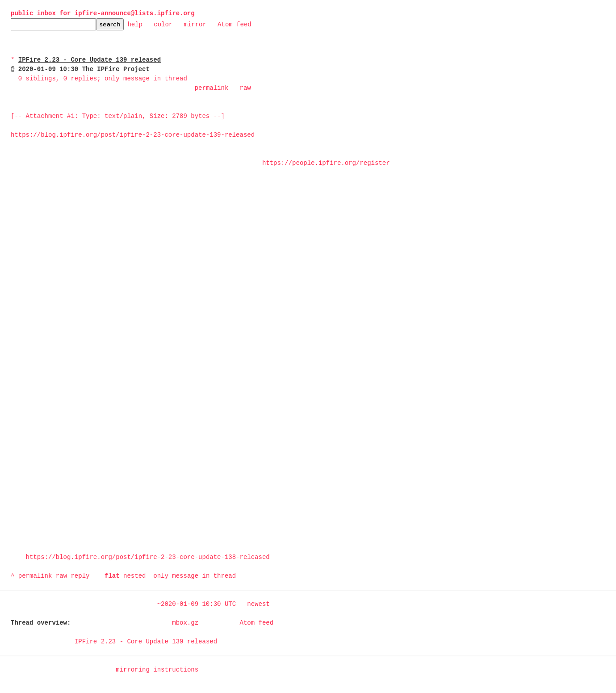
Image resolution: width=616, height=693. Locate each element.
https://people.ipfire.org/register (326, 163)
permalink (212, 88)
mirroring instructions (157, 670)
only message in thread (195, 576)
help (135, 24)
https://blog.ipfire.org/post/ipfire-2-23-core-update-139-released (133, 135)
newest (258, 604)
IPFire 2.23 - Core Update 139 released (146, 642)
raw (245, 88)
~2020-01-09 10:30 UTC (197, 604)
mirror (195, 24)
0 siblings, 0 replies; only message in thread (103, 79)
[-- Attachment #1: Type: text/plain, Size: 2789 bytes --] (118, 116)
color (163, 24)
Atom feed (235, 24)
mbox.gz (185, 623)
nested (134, 576)
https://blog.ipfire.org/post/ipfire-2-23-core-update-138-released (148, 557)
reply (80, 576)
